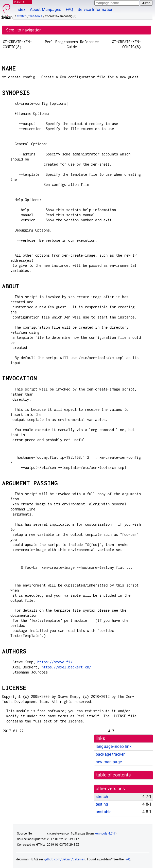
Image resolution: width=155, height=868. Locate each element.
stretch (22, 16)
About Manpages (46, 10)
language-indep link (114, 746)
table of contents (114, 775)
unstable (104, 812)
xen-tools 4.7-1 (105, 834)
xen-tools (36, 16)
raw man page (109, 762)
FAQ (69, 10)
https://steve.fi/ (55, 662)
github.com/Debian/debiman (65, 859)
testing (102, 804)
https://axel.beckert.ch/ (66, 667)
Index (20, 10)
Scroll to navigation (24, 30)
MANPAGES (23, 2)
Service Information (96, 10)
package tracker (110, 754)
